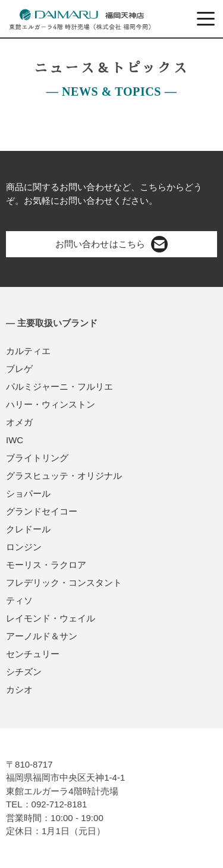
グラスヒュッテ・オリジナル (64, 476)
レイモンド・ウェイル (51, 618)
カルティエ (28, 351)
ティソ (19, 600)
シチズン (24, 672)
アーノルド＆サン (42, 636)
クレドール (28, 529)
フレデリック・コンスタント (64, 583)
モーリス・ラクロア (46, 565)
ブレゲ (19, 369)
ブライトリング (37, 458)
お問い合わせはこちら (111, 244)
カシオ (19, 689)
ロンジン (24, 547)
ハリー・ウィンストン (51, 404)
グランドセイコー (42, 511)
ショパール (28, 493)
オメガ (19, 422)
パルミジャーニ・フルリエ (59, 386)
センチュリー (33, 654)
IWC (15, 440)
